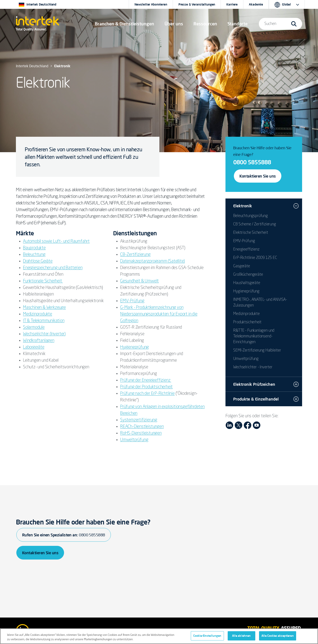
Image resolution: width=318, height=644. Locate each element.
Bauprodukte (34, 248)
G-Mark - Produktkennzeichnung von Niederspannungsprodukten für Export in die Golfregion (159, 314)
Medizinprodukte (38, 314)
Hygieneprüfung (134, 347)
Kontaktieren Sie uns (257, 176)
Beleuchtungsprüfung (251, 216)
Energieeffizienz (246, 249)
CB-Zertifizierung (135, 255)
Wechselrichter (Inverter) (44, 334)
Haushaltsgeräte (247, 283)
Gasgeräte (241, 266)
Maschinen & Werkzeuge (44, 308)
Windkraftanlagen (39, 341)
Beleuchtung (34, 255)
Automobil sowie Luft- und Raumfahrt (56, 241)
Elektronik (243, 206)
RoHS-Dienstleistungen (141, 433)
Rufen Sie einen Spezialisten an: (64, 535)
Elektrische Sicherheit (251, 233)
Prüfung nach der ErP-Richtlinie (147, 394)
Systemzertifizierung (139, 420)
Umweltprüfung (134, 440)
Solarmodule (34, 328)
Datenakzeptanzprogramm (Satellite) (152, 261)
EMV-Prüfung (132, 301)
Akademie (256, 4)
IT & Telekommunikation (44, 321)
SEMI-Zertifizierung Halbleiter (257, 350)
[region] (159, 636)
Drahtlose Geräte (38, 261)
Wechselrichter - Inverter (253, 367)
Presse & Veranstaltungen (197, 4)
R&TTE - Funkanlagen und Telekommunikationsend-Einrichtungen (254, 336)
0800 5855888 (252, 162)
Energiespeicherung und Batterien (53, 268)
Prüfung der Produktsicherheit (146, 387)
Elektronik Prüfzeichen (254, 384)
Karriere (232, 4)
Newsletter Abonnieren (151, 4)
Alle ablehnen (241, 636)
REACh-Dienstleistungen (142, 427)
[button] (124, 24)
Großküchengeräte (248, 275)
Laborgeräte (34, 347)
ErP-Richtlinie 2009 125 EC (255, 258)
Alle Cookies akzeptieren (278, 636)
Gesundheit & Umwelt (139, 281)
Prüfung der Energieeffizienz (146, 380)
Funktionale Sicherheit (43, 281)
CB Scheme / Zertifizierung (255, 224)
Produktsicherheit (247, 322)
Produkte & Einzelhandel (256, 399)
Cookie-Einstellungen (207, 636)
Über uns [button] (174, 24)
